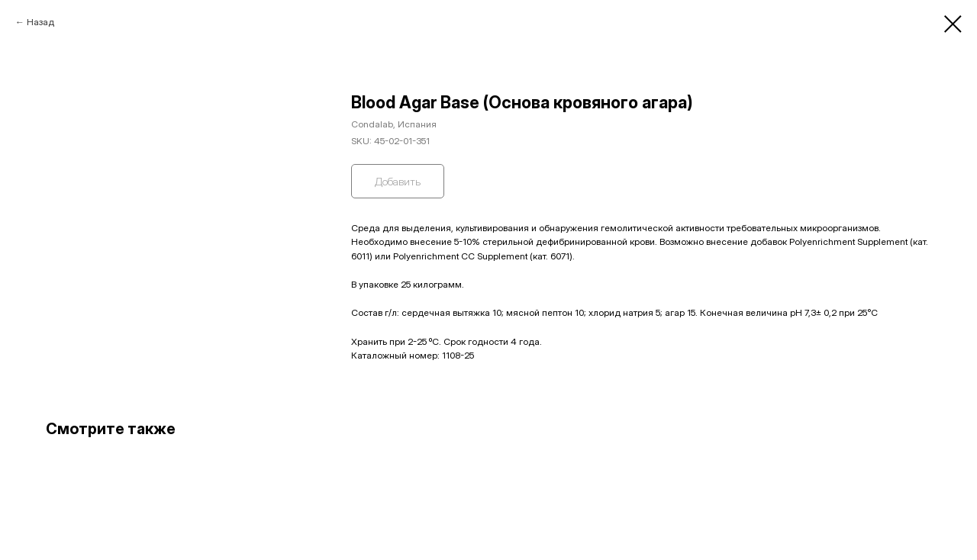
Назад (40, 22)
